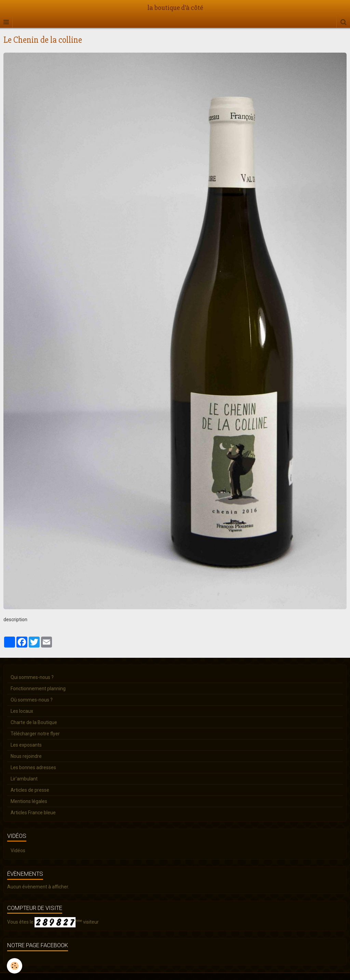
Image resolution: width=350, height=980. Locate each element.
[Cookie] (15, 966)
